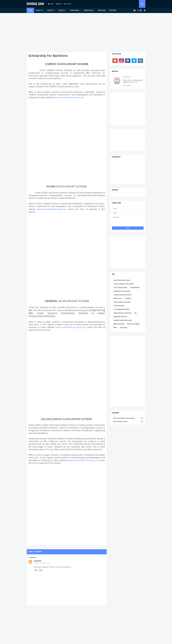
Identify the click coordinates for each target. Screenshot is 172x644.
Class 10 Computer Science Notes (124, 284)
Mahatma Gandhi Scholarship (123, 320)
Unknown (38, 561)
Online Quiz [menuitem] (102, 10)
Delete (41, 570)
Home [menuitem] (30, 10)
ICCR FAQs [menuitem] (113, 10)
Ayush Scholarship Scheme (122, 280)
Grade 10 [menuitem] (39, 10)
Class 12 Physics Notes (120, 288)
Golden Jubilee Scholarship (122, 302)
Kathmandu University (120, 317)
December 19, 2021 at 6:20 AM (42, 563)
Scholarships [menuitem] (74, 10)
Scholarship (124, 328)
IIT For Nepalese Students (122, 309)
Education (128, 298)
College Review (135, 288)
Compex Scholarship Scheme (122, 295)
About (59, 4)
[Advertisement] (86, 32)
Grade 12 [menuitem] (61, 10)
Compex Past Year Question (122, 291)
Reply (36, 570)
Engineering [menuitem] (88, 10)
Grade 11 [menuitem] (50, 10)
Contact (68, 4)
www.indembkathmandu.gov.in (68, 97)
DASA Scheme (118, 298)
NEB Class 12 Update (133, 324)
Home (51, 4)
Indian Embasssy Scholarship (123, 313)
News (115, 328)
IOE (135, 313)
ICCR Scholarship (119, 306)
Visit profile (127, 86)
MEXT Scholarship (119, 324)
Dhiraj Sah (35, 4)
